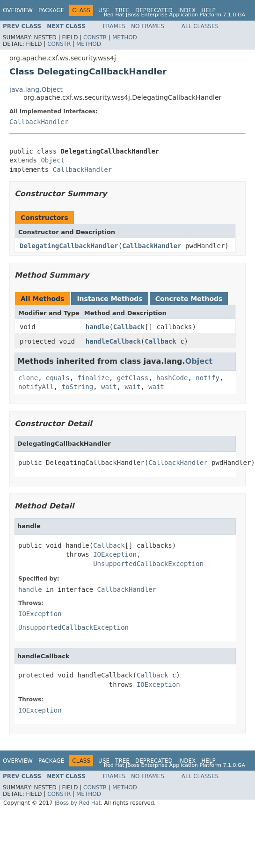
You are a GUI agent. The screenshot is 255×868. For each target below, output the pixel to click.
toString (77, 387)
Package (51, 10)
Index (187, 10)
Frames (114, 26)
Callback (129, 327)
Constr (95, 37)
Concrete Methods (189, 299)
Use (104, 10)
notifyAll (36, 387)
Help (208, 10)
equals (58, 378)
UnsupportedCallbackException (148, 564)
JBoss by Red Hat (77, 803)
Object (53, 160)
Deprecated (154, 10)
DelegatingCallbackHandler (69, 246)
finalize (93, 378)
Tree (122, 10)
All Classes (200, 26)
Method (125, 37)
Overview (18, 10)
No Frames (148, 26)
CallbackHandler (39, 122)
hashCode (172, 378)
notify (208, 378)
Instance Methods (109, 299)
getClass (133, 378)
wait (109, 387)
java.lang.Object (36, 89)
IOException (115, 554)
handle (98, 327)
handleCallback (113, 341)
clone (28, 378)
